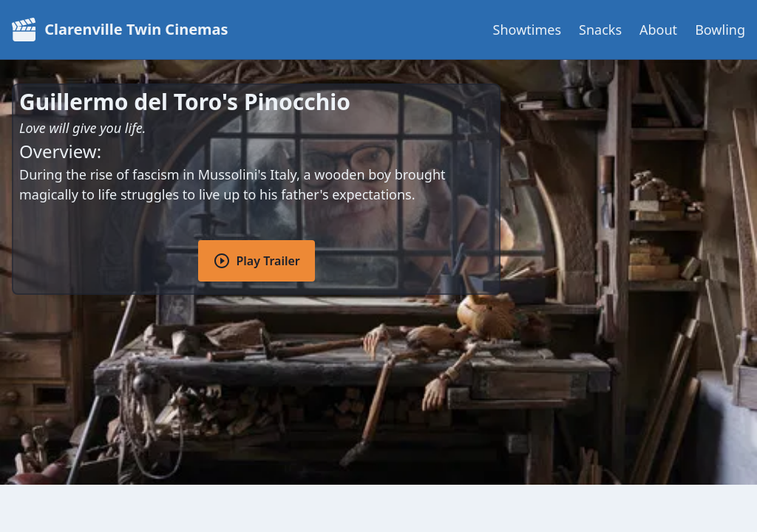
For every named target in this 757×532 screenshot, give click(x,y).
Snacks (600, 30)
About (658, 30)
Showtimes (527, 30)
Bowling (720, 30)
